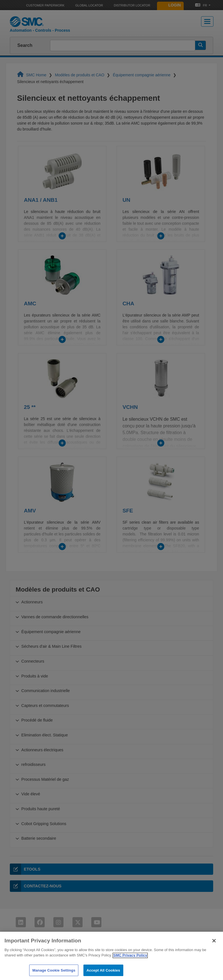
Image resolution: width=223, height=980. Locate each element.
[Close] (214, 946)
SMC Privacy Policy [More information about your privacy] (130, 961)
